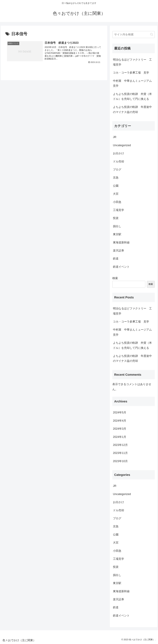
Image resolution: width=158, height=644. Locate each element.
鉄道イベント (121, 267)
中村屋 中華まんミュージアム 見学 (134, 83)
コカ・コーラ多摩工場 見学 (131, 73)
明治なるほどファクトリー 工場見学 (132, 62)
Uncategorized (122, 145)
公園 (116, 186)
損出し (117, 226)
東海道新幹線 (121, 242)
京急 (116, 178)
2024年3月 (120, 429)
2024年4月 (120, 421)
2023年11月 (120, 453)
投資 (116, 218)
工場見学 (118, 210)
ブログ (117, 170)
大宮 (116, 194)
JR (115, 137)
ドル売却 (118, 162)
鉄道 (116, 259)
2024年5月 (120, 412)
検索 (115, 278)
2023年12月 (120, 445)
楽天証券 (118, 251)
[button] (152, 34)
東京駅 (117, 234)
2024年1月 (120, 437)
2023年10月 (120, 461)
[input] (133, 35)
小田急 (117, 202)
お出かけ (118, 153)
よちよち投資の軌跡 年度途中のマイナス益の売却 (132, 109)
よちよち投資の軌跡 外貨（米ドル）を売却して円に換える (132, 96)
